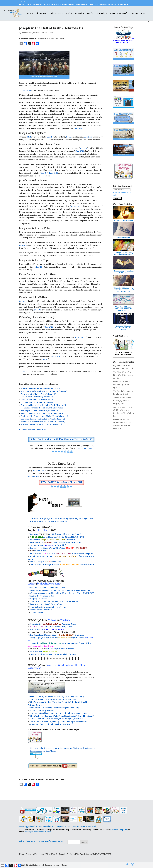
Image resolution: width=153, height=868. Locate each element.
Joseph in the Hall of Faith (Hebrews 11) (38, 402)
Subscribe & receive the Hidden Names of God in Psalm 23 (61, 439)
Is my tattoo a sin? (123, 237)
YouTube (90, 13)
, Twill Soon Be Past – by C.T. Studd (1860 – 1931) (57, 697)
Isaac (26, 140)
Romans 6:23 (33, 476)
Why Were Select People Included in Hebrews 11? (41, 424)
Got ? (68, 13)
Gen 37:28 (83, 148)
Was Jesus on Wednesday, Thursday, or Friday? (55, 534)
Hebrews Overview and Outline (32, 430)
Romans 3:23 (38, 471)
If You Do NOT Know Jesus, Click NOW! (61, 482)
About (29, 13)
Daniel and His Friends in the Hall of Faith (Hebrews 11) (44, 416)
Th (31, 545)
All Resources (41, 13)
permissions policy (119, 830)
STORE (143, 13)
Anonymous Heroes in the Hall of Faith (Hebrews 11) (43, 422)
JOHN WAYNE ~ (47, 629)
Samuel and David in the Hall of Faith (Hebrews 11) (42, 413)
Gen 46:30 (37, 310)
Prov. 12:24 (54, 173)
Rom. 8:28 (75, 206)
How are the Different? (52, 540)
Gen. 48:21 (79, 337)
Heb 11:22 (27, 371)
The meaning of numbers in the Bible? (124, 272)
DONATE (135, 13)
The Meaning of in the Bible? (46, 562)
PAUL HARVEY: (43, 652)
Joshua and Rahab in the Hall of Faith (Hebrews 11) (42, 408)
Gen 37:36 (80, 151)
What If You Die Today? (118, 13)
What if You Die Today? (55, 854)
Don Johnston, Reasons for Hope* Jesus (37, 33)
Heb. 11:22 (27, 90)
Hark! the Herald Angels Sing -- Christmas (57, 635)
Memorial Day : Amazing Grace (53, 624)
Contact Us (90, 854)
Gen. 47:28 (49, 327)
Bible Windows (56, 13)
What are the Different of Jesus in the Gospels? (61, 554)
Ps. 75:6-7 (23, 245)
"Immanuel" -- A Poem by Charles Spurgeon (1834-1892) (54, 708)
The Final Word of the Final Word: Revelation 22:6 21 (123, 375)
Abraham (88, 137)
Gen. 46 (22, 301)
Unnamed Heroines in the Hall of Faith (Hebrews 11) (43, 419)
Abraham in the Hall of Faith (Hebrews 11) (38, 394)
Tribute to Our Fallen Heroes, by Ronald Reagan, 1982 (122, 401)
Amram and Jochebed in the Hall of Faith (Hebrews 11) (44, 405)
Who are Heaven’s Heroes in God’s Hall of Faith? (41, 389)
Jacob (47, 140)
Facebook (71, 854)
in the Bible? (55, 545)
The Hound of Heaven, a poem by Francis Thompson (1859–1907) (58, 721)
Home (22, 854)
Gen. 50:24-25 (58, 356)
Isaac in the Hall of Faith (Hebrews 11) (37, 397)
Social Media (101, 13)
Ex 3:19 (46, 359)
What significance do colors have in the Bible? (124, 253)
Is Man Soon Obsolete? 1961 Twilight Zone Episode (123, 384)
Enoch (50, 137)
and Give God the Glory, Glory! (51, 627)
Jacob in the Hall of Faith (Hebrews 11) (37, 400)
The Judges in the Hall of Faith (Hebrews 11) (39, 411)
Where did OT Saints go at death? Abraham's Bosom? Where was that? (123, 290)
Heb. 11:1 (78, 128)
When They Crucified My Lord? (52, 649)
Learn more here (85, 448)
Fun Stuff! (79, 13)
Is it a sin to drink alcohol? (124, 221)
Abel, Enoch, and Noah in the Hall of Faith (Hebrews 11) (44, 391)
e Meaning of (38, 545)
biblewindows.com (48, 584)
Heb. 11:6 (44, 173)
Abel (29, 137)
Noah (68, 137)
